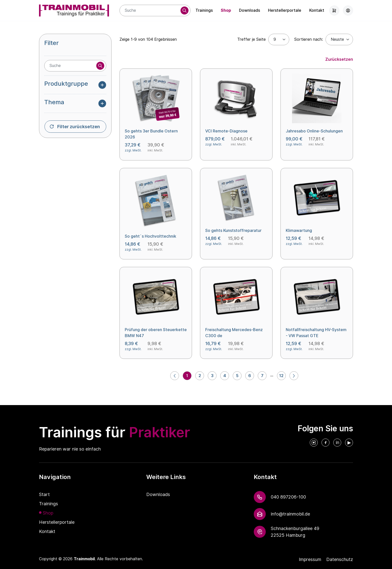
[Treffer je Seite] (279, 39)
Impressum (310, 559)
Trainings (204, 10)
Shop (226, 10)
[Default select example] (339, 39)
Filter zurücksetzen (79, 127)
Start (44, 494)
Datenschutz (340, 559)
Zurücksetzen (339, 59)
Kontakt (317, 10)
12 (281, 376)
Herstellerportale (285, 10)
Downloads (249, 10)
